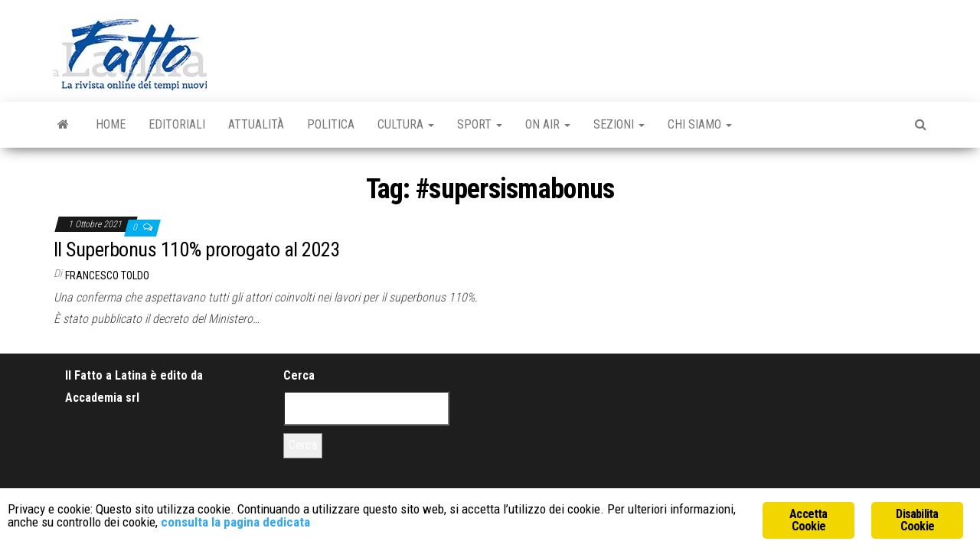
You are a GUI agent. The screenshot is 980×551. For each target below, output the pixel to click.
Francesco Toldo (107, 275)
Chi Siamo (700, 124)
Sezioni (619, 124)
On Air (548, 124)
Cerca (299, 375)
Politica (331, 124)
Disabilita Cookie (917, 520)
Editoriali (177, 124)
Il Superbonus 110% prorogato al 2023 (197, 249)
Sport (480, 124)
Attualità (256, 124)
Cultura (406, 124)
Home (111, 124)
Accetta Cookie (808, 520)
